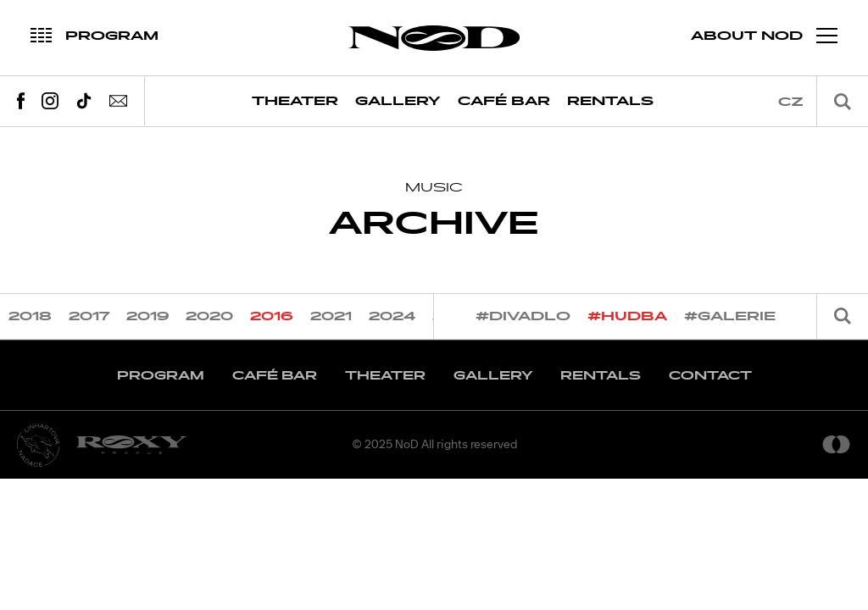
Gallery (398, 101)
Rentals (610, 101)
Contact (710, 376)
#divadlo (523, 316)
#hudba (627, 316)
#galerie (730, 316)
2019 (147, 316)
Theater (295, 101)
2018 (30, 316)
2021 (331, 316)
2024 (392, 316)
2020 (209, 316)
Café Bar (504, 101)
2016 (272, 316)
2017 (89, 316)
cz (791, 102)
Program (161, 376)
